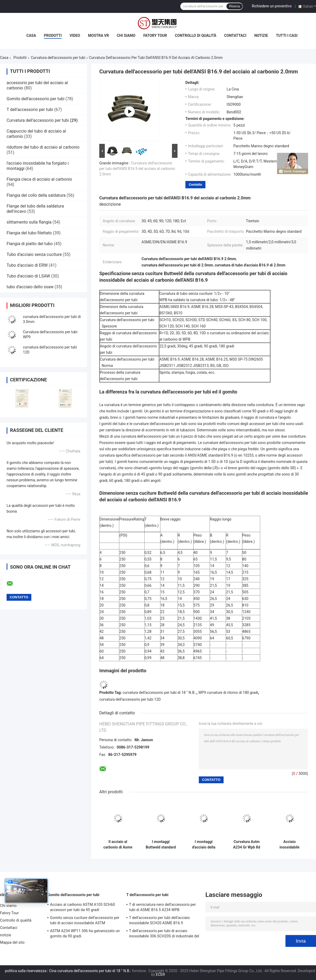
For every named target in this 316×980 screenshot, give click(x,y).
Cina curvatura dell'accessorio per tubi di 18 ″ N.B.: (90, 971)
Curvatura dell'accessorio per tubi (58, 58)
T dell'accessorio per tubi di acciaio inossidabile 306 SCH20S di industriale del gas (164, 934)
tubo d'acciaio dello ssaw (30, 287)
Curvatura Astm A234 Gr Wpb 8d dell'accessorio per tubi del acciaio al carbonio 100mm (247, 845)
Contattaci (235, 36)
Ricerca (234, 6)
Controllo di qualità (196, 36)
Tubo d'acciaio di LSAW (28, 276)
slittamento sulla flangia (29, 222)
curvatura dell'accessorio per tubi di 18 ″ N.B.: (160, 693)
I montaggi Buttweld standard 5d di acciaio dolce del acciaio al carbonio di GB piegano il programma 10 (161, 845)
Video (75, 36)
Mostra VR (98, 36)
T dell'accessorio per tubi (30, 110)
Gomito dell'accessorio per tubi (36, 99)
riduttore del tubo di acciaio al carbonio (43, 147)
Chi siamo (126, 36)
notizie (261, 36)
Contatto (195, 185)
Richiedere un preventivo (272, 6)
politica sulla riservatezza (26, 971)
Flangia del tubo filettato (29, 233)
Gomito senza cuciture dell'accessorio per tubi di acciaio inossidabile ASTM (85, 920)
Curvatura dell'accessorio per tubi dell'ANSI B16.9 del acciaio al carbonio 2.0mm (137, 169)
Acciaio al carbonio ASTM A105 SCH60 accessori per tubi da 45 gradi (83, 907)
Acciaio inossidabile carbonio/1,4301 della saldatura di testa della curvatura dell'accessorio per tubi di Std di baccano (290, 845)
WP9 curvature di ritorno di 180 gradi (228, 693)
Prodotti (53, 36)
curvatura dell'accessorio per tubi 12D (130, 699)
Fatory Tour (155, 36)
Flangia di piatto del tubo (30, 244)
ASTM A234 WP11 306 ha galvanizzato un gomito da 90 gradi (85, 933)
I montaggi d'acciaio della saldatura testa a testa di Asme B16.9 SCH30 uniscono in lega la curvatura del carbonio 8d (204, 845)
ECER (160, 974)
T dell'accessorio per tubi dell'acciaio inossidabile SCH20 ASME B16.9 (159, 920)
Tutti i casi (287, 36)
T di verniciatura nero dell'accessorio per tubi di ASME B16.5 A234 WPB (162, 907)
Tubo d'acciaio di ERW (27, 265)
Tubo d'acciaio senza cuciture (34, 254)
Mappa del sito (12, 942)
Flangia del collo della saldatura (36, 195)
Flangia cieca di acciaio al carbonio (39, 179)
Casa (31, 36)
